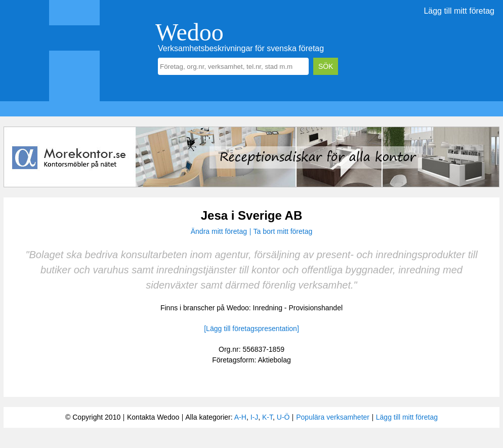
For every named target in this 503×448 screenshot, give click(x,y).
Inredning (268, 308)
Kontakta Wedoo (153, 417)
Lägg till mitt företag (459, 11)
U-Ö (283, 417)
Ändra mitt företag (219, 231)
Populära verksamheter (333, 417)
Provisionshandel (316, 308)
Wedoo (190, 32)
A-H (240, 417)
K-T (267, 417)
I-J (255, 417)
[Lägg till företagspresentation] (252, 329)
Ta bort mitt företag (283, 231)
